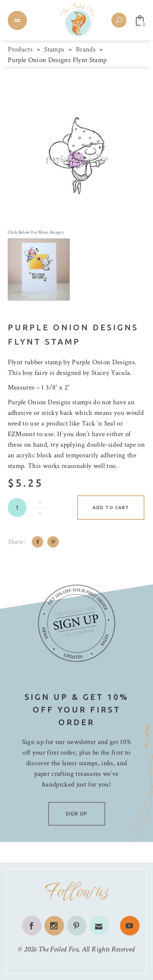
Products (20, 49)
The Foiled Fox (58, 949)
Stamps (54, 49)
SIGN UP (76, 814)
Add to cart (111, 508)
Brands (86, 49)
